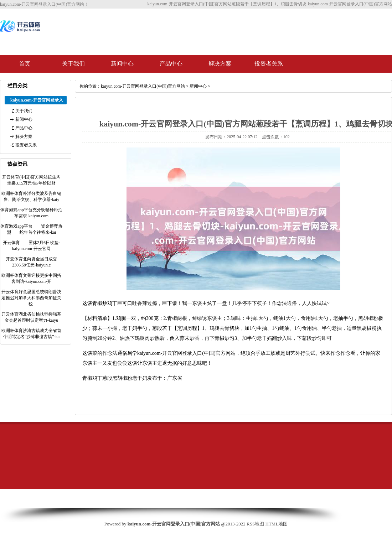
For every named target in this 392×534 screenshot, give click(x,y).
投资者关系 (269, 64)
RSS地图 (255, 524)
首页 (25, 64)
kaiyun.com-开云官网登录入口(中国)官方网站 (143, 86)
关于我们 (73, 64)
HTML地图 (277, 524)
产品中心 (171, 64)
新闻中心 (122, 64)
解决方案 (220, 64)
